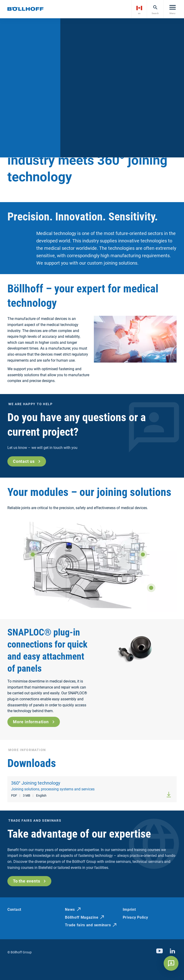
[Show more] (33, 554)
